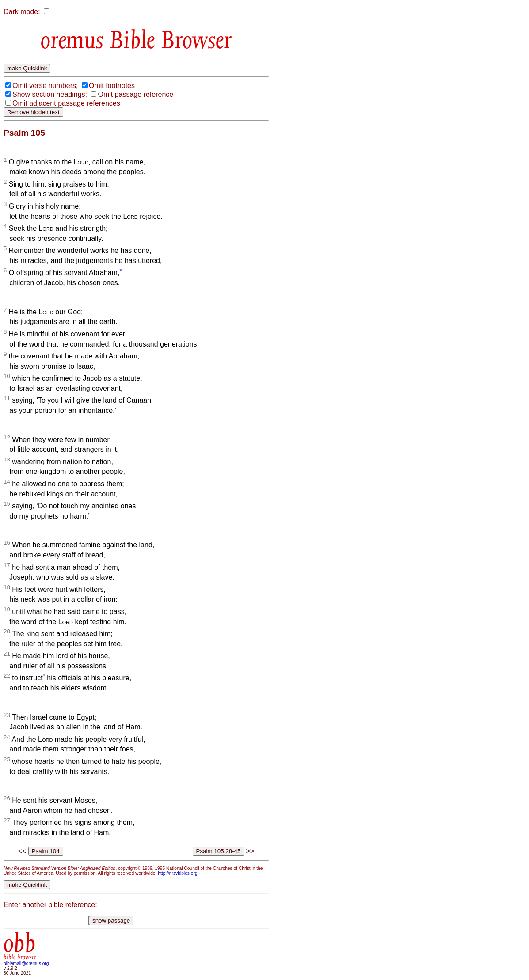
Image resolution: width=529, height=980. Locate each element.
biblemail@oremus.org (26, 963)
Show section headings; (50, 94)
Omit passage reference (135, 94)
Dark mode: (22, 12)
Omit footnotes (112, 86)
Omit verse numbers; (45, 86)
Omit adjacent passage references (66, 103)
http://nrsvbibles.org (177, 873)
